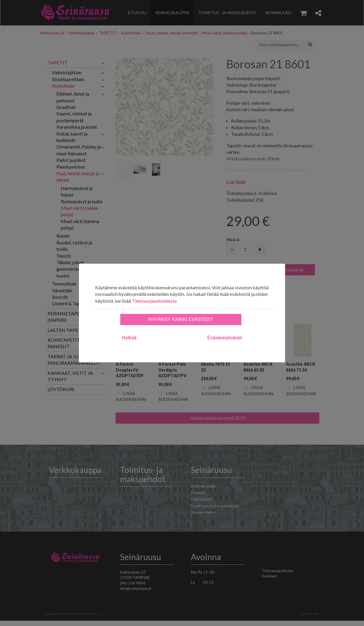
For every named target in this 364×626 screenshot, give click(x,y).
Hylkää (129, 338)
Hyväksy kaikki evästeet (181, 319)
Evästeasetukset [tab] (225, 338)
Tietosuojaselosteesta (154, 301)
